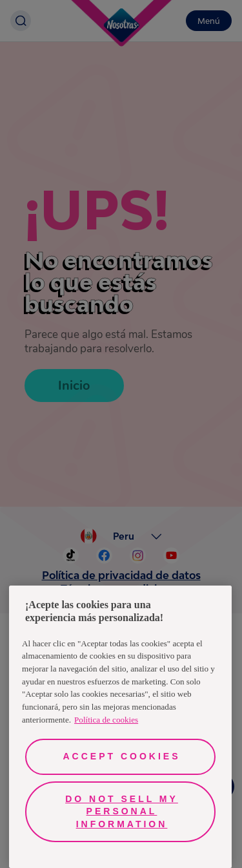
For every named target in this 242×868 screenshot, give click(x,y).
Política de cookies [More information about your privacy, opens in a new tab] (106, 720)
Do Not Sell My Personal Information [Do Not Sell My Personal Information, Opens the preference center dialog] (122, 811)
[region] (120, 727)
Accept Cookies (121, 756)
